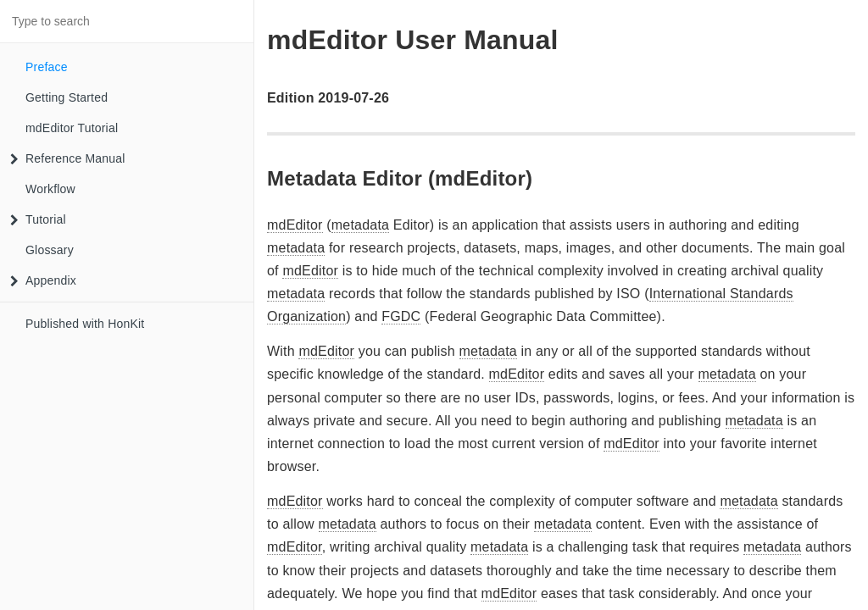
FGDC (401, 316)
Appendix (43, 280)
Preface (47, 67)
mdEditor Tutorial (72, 128)
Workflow (50, 189)
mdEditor (295, 225)
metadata (360, 225)
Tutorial (38, 219)
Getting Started (67, 97)
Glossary (50, 250)
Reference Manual (68, 158)
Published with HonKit (85, 324)
